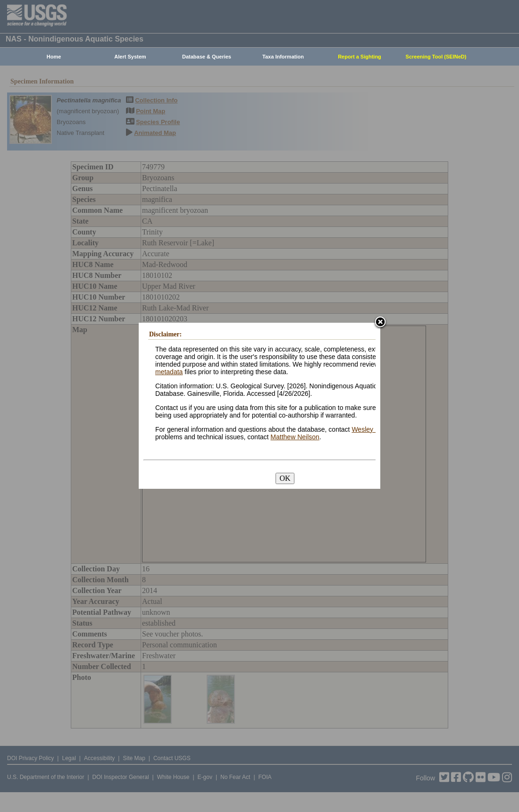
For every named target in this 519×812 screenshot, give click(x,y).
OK (285, 478)
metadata (169, 372)
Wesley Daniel (373, 429)
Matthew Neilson (295, 437)
